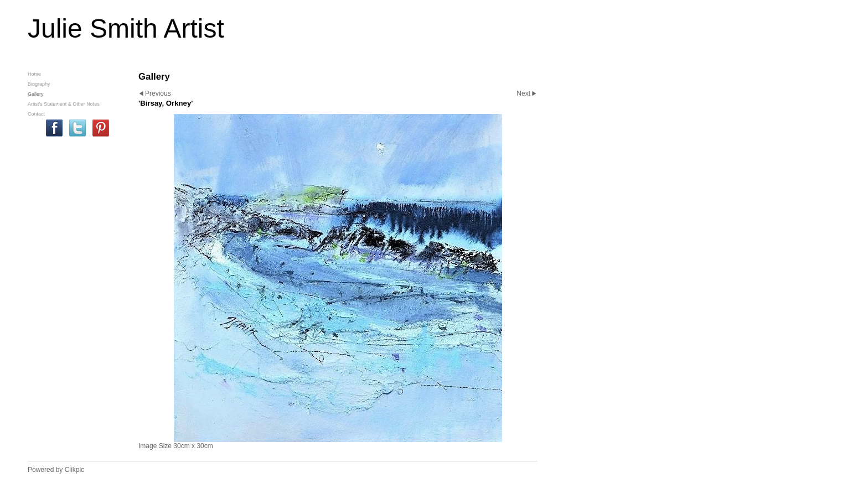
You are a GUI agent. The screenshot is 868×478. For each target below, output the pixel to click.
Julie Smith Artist (126, 28)
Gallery (36, 94)
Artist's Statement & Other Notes (64, 104)
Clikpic (74, 470)
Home (34, 74)
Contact (36, 114)
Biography (39, 84)
